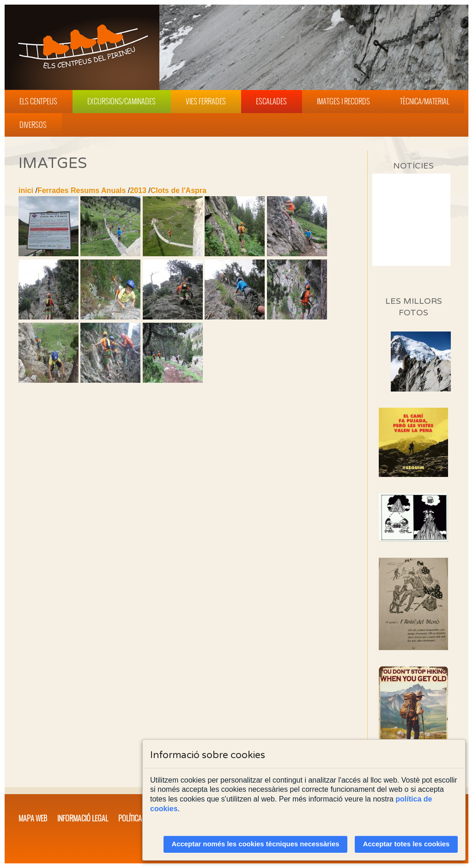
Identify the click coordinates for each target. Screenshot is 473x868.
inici (26, 190)
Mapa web (33, 818)
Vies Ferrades (206, 101)
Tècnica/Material (425, 101)
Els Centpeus (38, 101)
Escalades (271, 101)
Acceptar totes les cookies (406, 844)
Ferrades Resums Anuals (82, 190)
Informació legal (83, 818)
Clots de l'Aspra (179, 190)
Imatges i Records (343, 101)
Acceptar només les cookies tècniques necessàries (256, 844)
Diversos (33, 125)
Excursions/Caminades (121, 101)
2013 (138, 190)
